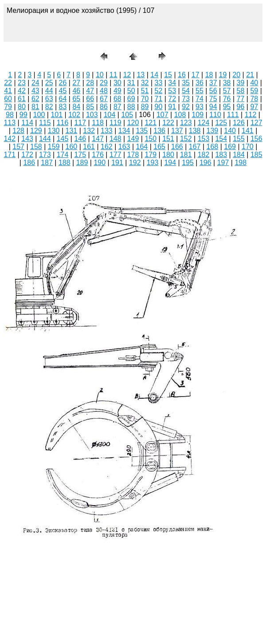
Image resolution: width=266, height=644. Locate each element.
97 (254, 107)
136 (159, 131)
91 (172, 107)
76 (227, 99)
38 (227, 83)
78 (254, 99)
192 (135, 163)
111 (233, 115)
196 (205, 163)
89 (145, 107)
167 (195, 147)
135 (142, 131)
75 (213, 99)
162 (107, 147)
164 (142, 147)
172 (27, 155)
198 (241, 163)
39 (241, 83)
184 (239, 155)
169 (230, 147)
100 (39, 115)
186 (29, 163)
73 (186, 99)
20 (236, 75)
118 (98, 123)
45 (63, 91)
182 (204, 155)
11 (113, 75)
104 (110, 115)
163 (124, 147)
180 (168, 155)
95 (227, 107)
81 (35, 107)
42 (22, 91)
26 (63, 83)
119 (115, 123)
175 (80, 155)
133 (107, 131)
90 (158, 107)
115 (45, 123)
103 (92, 115)
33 (158, 83)
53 (172, 91)
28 (90, 83)
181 (186, 155)
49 (117, 91)
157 (18, 147)
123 (186, 123)
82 (49, 107)
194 (170, 163)
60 (8, 99)
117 (80, 123)
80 (22, 107)
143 (27, 139)
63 (49, 99)
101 (57, 115)
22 (8, 83)
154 (221, 139)
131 (72, 131)
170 (248, 147)
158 (36, 147)
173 (45, 155)
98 (10, 115)
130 (54, 131)
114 (27, 123)
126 (239, 123)
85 (90, 107)
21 (250, 75)
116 (63, 123)
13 (141, 75)
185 (256, 155)
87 (117, 107)
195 (188, 163)
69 (131, 99)
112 (251, 115)
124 (204, 123)
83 (63, 107)
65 (76, 99)
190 (100, 163)
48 (104, 91)
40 (254, 83)
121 (151, 123)
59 (254, 91)
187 (47, 163)
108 (180, 115)
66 (90, 99)
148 (115, 139)
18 (209, 75)
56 (213, 91)
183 (221, 155)
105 (127, 115)
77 (241, 99)
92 (186, 107)
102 (74, 115)
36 (199, 83)
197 (223, 163)
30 (117, 83)
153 (204, 139)
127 (256, 123)
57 (227, 91)
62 (35, 99)
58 (241, 91)
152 (186, 139)
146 (80, 139)
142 (10, 139)
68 (117, 99)
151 (168, 139)
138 (195, 131)
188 (65, 163)
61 (22, 99)
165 (159, 147)
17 (196, 75)
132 (89, 131)
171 (10, 155)
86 (104, 107)
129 (36, 131)
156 (256, 139)
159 (54, 147)
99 (23, 115)
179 (151, 155)
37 (213, 83)
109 (198, 115)
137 (177, 131)
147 (98, 139)
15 (168, 75)
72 (172, 99)
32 (145, 83)
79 (8, 107)
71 (158, 99)
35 (186, 83)
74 (199, 99)
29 (104, 83)
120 (133, 123)
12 (127, 75)
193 (153, 163)
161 (89, 147)
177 (115, 155)
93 (199, 107)
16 (182, 75)
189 (82, 163)
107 (162, 115)
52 (158, 91)
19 (223, 75)
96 (241, 107)
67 (104, 99)
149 (133, 139)
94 (213, 107)
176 (98, 155)
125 (221, 123)
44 (49, 91)
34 (172, 83)
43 (35, 91)
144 (45, 139)
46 (76, 91)
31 (131, 83)
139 (213, 131)
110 (215, 115)
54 (186, 91)
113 (10, 123)
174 (63, 155)
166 (177, 147)
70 (145, 99)
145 (63, 139)
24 (35, 83)
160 (72, 147)
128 (18, 131)
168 (213, 147)
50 (131, 91)
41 (8, 91)
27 (76, 83)
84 (76, 107)
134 (124, 131)
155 (239, 139)
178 (133, 155)
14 (154, 75)
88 (131, 107)
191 (117, 163)
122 (168, 123)
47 (90, 91)
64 (63, 99)
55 (199, 91)
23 (22, 83)
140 (230, 131)
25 (49, 83)
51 (145, 91)
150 (151, 139)
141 (248, 131)
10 (100, 75)
